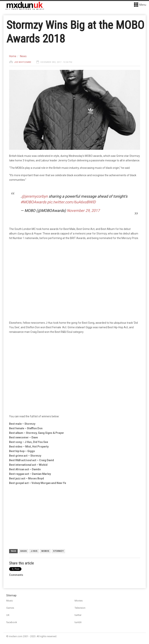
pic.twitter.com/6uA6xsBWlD (71, 202)
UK (8, 615)
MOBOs (45, 551)
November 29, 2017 (83, 211)
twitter (78, 615)
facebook (12, 622)
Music (10, 601)
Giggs (23, 551)
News (23, 56)
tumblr (78, 622)
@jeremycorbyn (35, 196)
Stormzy (58, 551)
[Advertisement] (76, 518)
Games (10, 608)
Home (13, 56)
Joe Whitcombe (23, 62)
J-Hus (34, 551)
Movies (79, 601)
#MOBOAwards (33, 202)
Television (80, 608)
